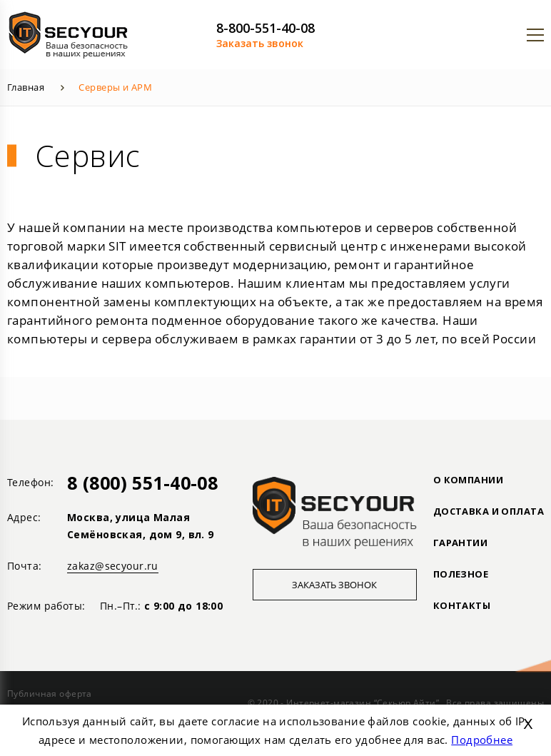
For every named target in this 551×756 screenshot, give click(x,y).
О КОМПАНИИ (468, 480)
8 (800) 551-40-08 (142, 483)
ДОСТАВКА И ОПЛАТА (489, 511)
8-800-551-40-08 (266, 28)
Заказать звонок (260, 43)
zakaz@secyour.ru (113, 566)
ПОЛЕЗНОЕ (461, 574)
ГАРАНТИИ (460, 543)
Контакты (462, 605)
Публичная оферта (50, 694)
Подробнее (482, 740)
